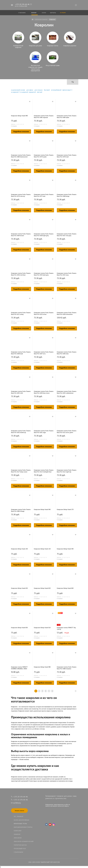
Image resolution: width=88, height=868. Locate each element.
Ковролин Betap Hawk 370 (65, 509)
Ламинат (17, 834)
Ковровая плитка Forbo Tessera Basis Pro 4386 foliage (21, 510)
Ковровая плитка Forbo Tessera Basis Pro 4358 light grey (44, 235)
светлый (39, 92)
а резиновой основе (18, 90)
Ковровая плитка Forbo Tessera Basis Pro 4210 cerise (44, 313)
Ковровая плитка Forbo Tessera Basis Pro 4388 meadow (67, 668)
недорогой (32, 92)
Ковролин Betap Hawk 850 (19, 628)
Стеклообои (18, 852)
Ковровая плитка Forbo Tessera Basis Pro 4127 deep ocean (21, 471)
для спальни (39, 90)
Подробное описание (21, 131)
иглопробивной (56, 90)
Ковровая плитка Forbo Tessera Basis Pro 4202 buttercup (21, 432)
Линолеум (18, 838)
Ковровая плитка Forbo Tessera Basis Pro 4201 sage (44, 432)
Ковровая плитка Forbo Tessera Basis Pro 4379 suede (44, 156)
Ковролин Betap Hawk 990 (19, 116)
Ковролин (18, 831)
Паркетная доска (20, 845)
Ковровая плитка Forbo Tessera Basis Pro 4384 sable (67, 117)
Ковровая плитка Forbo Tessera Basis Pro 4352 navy (67, 274)
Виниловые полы (20, 824)
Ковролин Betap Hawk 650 (19, 588)
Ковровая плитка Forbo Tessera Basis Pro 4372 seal (44, 195)
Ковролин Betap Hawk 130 (42, 549)
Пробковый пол (20, 849)
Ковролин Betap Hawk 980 (42, 667)
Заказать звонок (19, 811)
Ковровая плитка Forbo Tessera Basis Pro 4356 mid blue (21, 274)
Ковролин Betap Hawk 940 (42, 509)
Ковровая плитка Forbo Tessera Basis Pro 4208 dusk (21, 353)
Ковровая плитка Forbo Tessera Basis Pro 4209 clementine (67, 313)
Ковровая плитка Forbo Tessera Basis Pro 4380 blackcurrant (21, 156)
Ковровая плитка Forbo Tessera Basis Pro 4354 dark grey (44, 274)
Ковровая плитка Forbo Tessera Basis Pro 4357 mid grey (67, 235)
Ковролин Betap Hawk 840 (65, 588)
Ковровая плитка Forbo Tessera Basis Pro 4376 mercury (21, 195)
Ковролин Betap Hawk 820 (42, 588)
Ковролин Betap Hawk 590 (65, 549)
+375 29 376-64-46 (22, 4)
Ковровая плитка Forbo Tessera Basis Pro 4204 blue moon (44, 392)
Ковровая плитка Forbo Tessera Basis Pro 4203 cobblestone (67, 392)
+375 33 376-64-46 (20, 800)
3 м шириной (24, 92)
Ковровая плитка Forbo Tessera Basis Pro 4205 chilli (21, 392)
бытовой (47, 90)
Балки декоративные (22, 820)
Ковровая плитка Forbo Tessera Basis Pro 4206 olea (67, 353)
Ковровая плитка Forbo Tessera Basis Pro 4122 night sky (67, 471)
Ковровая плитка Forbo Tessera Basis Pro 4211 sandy (21, 313)
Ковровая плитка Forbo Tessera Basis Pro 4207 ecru (44, 353)
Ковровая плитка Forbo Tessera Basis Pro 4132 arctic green (67, 432)
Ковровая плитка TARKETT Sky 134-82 (66, 628)
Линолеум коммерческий (24, 841)
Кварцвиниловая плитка (23, 827)
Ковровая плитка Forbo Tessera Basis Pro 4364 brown (21, 235)
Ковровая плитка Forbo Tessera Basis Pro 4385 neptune (44, 117)
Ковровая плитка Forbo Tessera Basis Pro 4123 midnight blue (44, 471)
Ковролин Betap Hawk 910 (42, 628)
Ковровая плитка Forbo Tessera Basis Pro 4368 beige (67, 195)
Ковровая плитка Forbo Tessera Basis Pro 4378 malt (67, 156)
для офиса (30, 90)
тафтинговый (66, 90)
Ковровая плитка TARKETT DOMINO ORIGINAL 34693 (19, 668)
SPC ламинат (19, 816)
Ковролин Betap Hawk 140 (19, 549)
